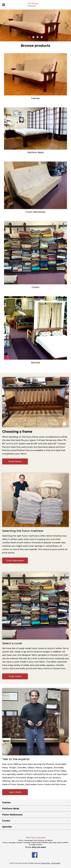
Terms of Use (45, 863)
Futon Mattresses (35, 212)
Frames (35, 98)
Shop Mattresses (15, 561)
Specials (36, 363)
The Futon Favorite (33, 5)
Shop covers (15, 676)
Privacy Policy (56, 863)
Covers (35, 287)
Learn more (15, 792)
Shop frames (15, 461)
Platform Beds (35, 152)
